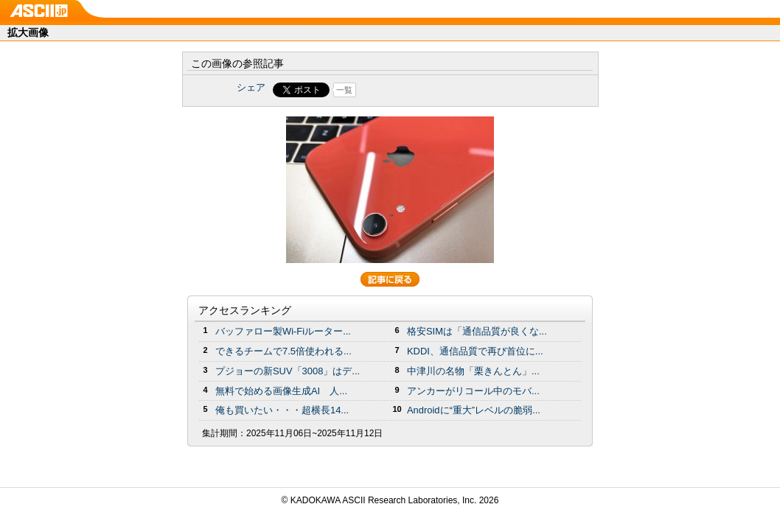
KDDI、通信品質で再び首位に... (475, 351)
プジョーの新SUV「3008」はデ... (288, 371)
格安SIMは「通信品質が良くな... (477, 331)
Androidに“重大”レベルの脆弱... (474, 410)
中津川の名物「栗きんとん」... (473, 371)
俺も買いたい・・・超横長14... (282, 410)
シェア (251, 87)
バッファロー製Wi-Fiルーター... (283, 331)
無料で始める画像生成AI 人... (281, 391)
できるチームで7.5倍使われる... (283, 351)
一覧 (344, 90)
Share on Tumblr (445, 90)
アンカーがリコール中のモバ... (473, 391)
